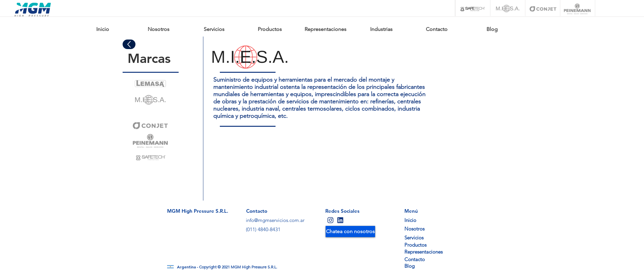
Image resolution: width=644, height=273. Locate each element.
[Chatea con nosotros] (350, 232)
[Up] (129, 44)
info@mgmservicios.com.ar (275, 220)
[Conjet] (543, 9)
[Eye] (150, 84)
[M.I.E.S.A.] (508, 9)
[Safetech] (473, 9)
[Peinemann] (577, 9)
